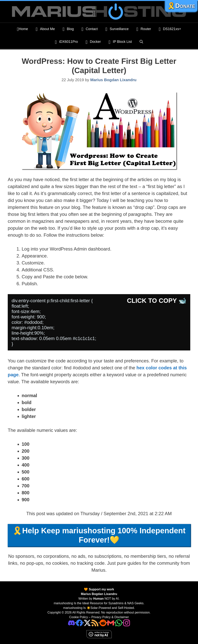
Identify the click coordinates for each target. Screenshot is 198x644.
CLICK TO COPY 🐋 (157, 301)
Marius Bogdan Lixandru (99, 594)
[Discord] (71, 623)
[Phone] (103, 623)
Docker (93, 42)
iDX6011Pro (66, 42)
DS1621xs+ (170, 29)
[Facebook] (79, 623)
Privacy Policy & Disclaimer (110, 617)
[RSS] (95, 623)
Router (144, 29)
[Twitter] (87, 623)
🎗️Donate (181, 6)
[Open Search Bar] (141, 42)
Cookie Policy (79, 617)
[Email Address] (111, 623)
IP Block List (120, 42)
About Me (45, 29)
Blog (68, 29)
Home (23, 29)
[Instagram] (127, 623)
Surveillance (117, 29)
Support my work (101, 589)
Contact (90, 29)
